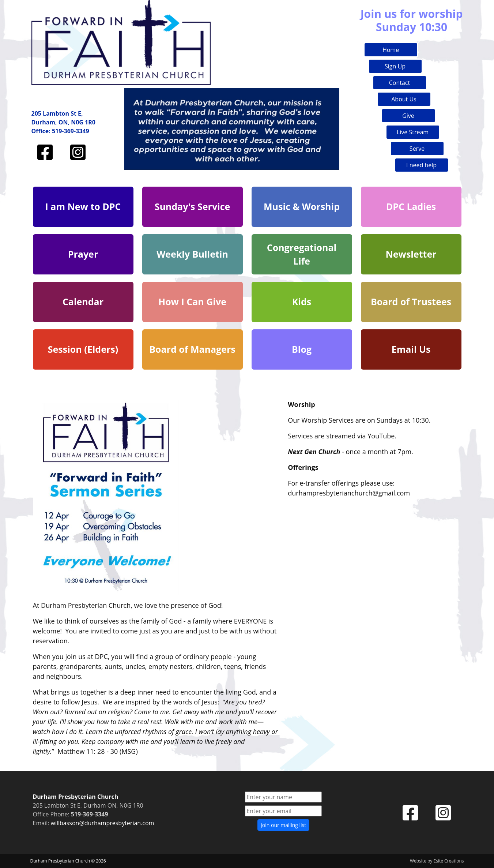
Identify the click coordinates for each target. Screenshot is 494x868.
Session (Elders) (83, 349)
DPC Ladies (411, 206)
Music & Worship (302, 206)
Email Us (411, 349)
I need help (421, 165)
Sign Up (395, 66)
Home (391, 50)
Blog (302, 349)
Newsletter (411, 254)
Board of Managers (192, 349)
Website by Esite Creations (437, 861)
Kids (302, 302)
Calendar (83, 302)
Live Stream (413, 132)
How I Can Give (192, 302)
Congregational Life (302, 254)
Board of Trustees (411, 302)
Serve (417, 149)
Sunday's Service (193, 206)
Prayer (83, 254)
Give (408, 116)
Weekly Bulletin (192, 254)
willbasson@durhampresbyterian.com (103, 823)
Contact (399, 83)
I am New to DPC (83, 206)
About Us (404, 99)
